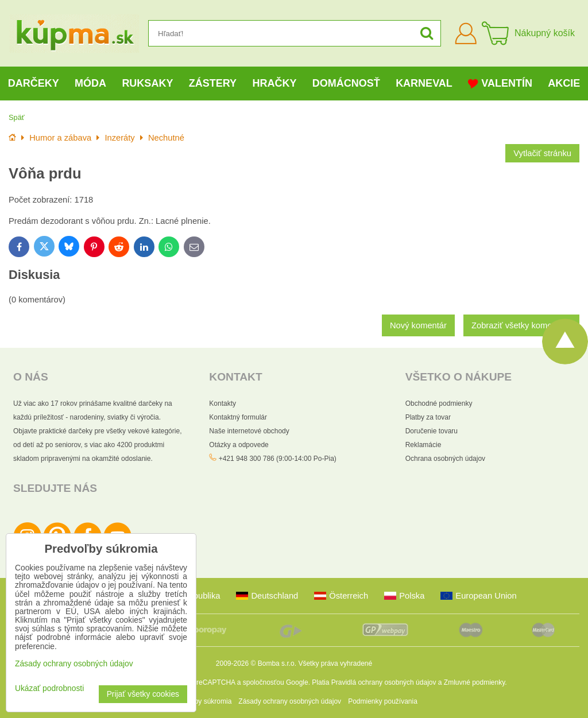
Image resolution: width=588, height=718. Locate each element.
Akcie (564, 83)
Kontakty (223, 403)
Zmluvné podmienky (475, 682)
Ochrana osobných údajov (445, 459)
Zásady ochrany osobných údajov (290, 701)
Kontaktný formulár (238, 417)
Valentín (500, 84)
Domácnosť (346, 83)
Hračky (274, 83)
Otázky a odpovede (239, 445)
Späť (17, 117)
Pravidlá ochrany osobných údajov (384, 682)
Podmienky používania (383, 701)
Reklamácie (423, 445)
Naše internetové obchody (249, 431)
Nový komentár (418, 325)
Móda (90, 83)
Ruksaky (147, 83)
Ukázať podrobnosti (49, 688)
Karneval (424, 83)
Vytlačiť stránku (542, 153)
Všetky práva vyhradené (335, 663)
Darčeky (34, 83)
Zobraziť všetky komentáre (521, 325)
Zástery (213, 83)
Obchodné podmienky (439, 403)
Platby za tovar (428, 417)
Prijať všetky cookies (143, 694)
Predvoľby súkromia (201, 701)
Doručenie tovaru (432, 431)
